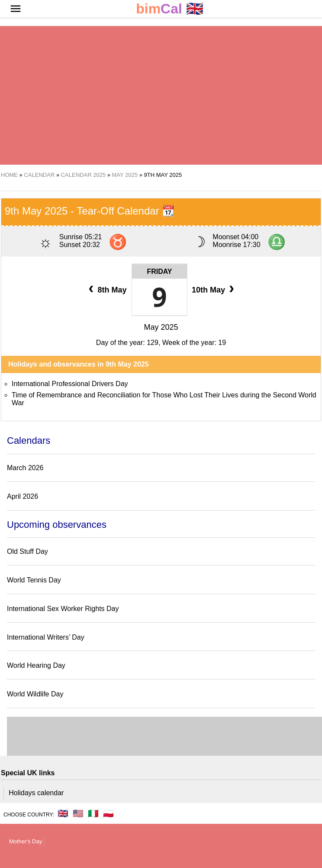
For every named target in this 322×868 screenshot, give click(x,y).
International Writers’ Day (46, 637)
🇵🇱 (108, 813)
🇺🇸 (78, 813)
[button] (16, 9)
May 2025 (161, 327)
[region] (150, 95)
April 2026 (23, 496)
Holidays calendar (36, 793)
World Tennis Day (34, 580)
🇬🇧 (170, 9)
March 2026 (25, 468)
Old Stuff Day (27, 551)
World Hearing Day (36, 665)
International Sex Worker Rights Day (63, 609)
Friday (159, 271)
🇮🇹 (93, 813)
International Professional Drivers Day (70, 384)
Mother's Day (26, 841)
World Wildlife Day (35, 694)
